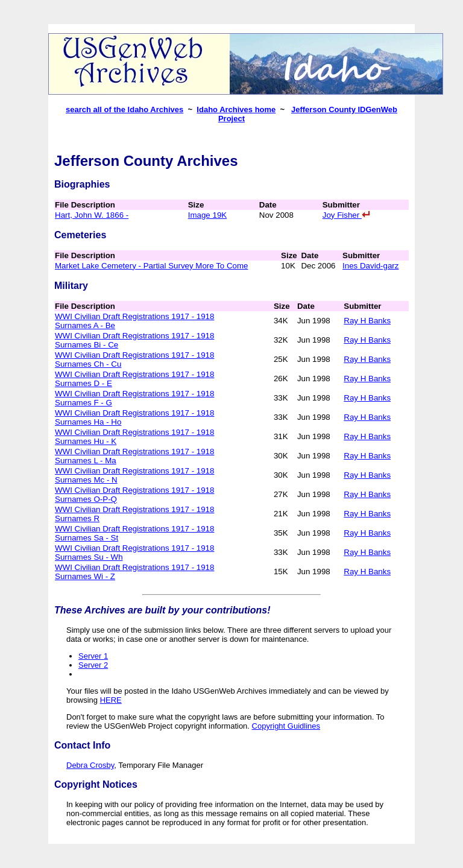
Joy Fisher (346, 215)
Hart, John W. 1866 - (92, 215)
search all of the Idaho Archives (124, 109)
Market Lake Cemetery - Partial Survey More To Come (151, 266)
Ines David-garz (370, 266)
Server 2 (93, 665)
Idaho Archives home (236, 109)
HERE (111, 700)
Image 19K (207, 215)
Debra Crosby (90, 765)
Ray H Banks (367, 321)
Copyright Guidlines (286, 726)
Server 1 (93, 656)
